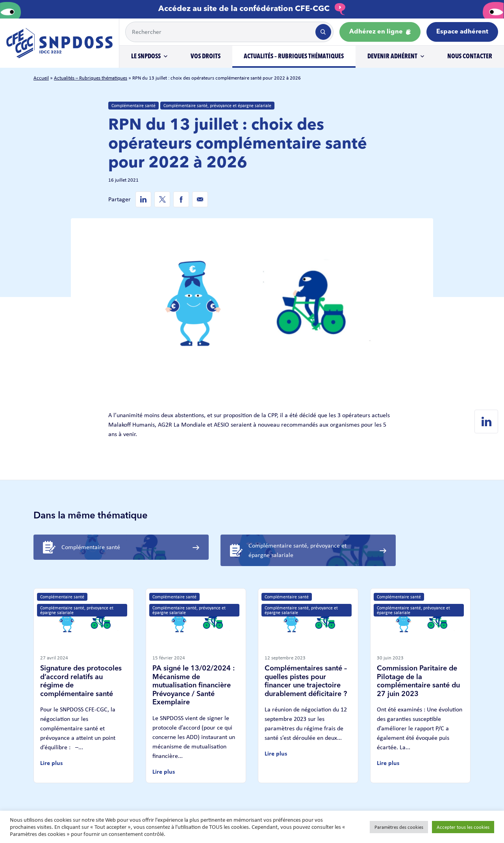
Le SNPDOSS (146, 57)
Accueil (41, 78)
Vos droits (206, 57)
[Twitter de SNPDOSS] (162, 199)
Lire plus (51, 763)
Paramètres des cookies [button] (399, 827)
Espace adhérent (462, 32)
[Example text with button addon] (220, 32)
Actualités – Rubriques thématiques (294, 57)
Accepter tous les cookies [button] (463, 827)
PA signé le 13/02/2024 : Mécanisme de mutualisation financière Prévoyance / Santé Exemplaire (194, 685)
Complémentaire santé (133, 106)
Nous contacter (470, 57)
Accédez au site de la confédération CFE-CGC (252, 9)
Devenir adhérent (392, 57)
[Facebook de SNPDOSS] (181, 199)
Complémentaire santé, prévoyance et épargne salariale (217, 106)
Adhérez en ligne (380, 32)
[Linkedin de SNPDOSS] (143, 199)
